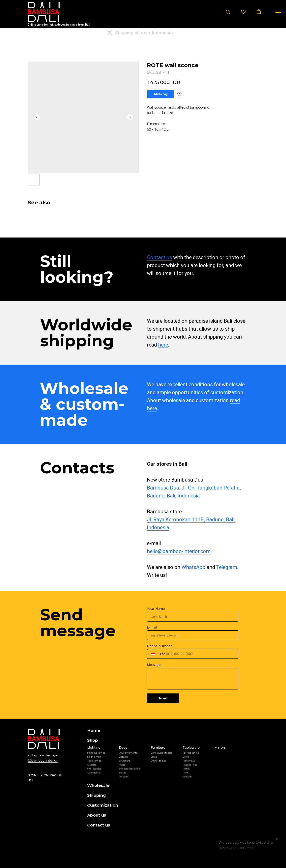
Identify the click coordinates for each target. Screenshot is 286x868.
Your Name (156, 609)
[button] (228, 12)
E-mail (152, 627)
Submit (163, 698)
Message (154, 665)
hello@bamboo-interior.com (179, 551)
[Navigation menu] (278, 12)
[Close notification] (277, 839)
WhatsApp (193, 567)
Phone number (159, 646)
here (163, 345)
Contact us (159, 257)
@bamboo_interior (43, 760)
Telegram (227, 567)
